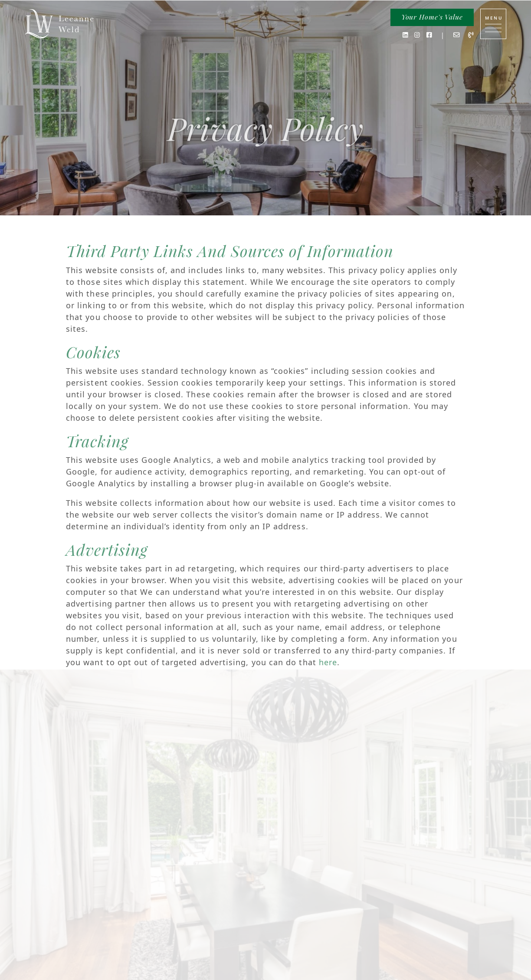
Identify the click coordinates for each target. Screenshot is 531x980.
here (328, 662)
